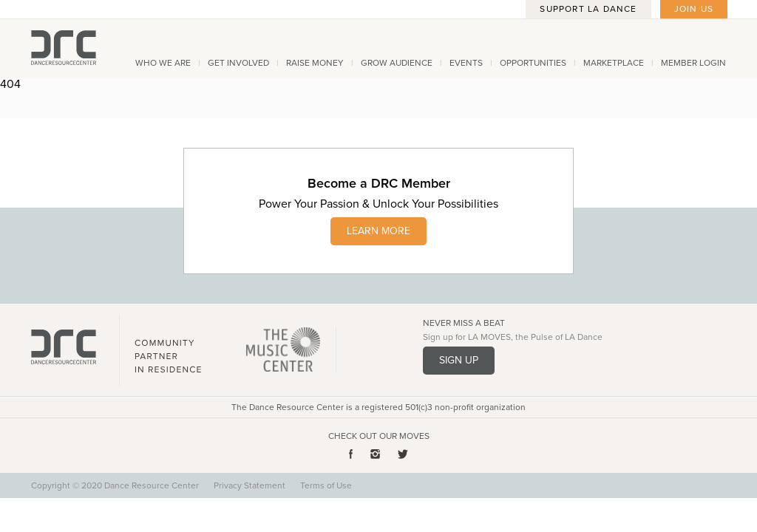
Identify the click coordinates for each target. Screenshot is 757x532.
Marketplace (614, 63)
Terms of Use (326, 485)
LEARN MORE (378, 231)
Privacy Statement (249, 485)
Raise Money (315, 63)
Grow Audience (397, 63)
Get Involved (238, 63)
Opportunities (533, 63)
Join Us (694, 9)
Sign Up (459, 360)
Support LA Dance (588, 9)
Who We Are (163, 63)
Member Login (693, 63)
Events (466, 63)
